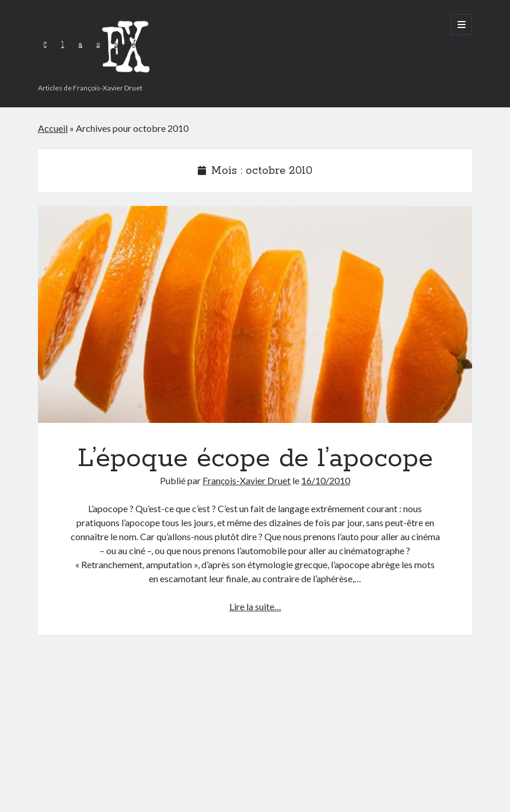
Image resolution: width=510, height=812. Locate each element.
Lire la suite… (255, 606)
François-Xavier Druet (247, 480)
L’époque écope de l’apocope (255, 314)
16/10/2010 (326, 480)
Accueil (53, 128)
